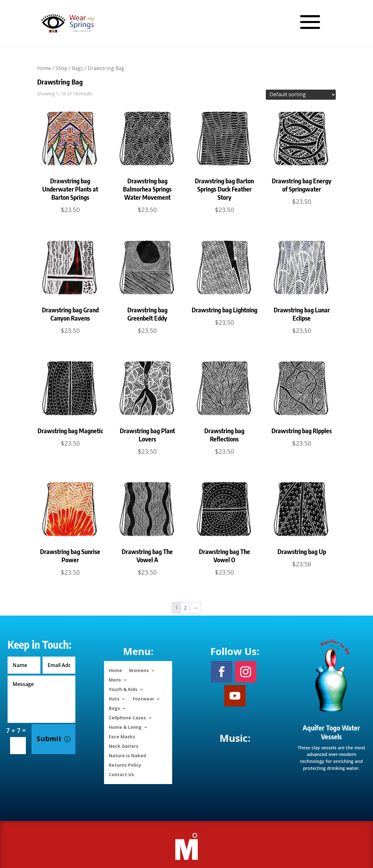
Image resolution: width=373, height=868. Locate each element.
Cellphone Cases (127, 717)
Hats (114, 698)
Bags (78, 68)
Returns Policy (125, 765)
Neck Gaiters (124, 746)
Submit (49, 739)
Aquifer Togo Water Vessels (331, 732)
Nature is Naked (127, 755)
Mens (115, 679)
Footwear (143, 698)
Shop (61, 68)
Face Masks (122, 736)
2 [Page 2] (185, 608)
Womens (139, 670)
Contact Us (121, 774)
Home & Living (125, 727)
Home (44, 68)
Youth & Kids (123, 689)
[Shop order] (301, 95)
